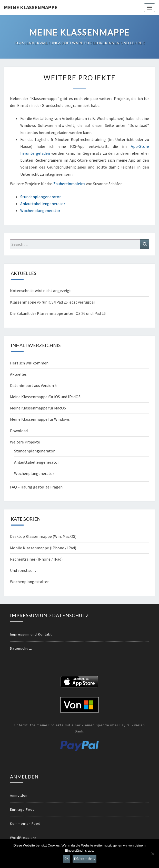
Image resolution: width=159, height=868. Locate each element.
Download (19, 431)
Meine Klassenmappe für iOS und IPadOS (45, 397)
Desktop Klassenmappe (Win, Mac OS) (43, 536)
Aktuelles (18, 374)
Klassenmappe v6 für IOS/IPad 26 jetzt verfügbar (53, 302)
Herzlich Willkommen (29, 363)
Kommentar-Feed (25, 824)
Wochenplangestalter (29, 582)
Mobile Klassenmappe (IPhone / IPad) (43, 548)
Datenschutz (21, 648)
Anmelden (19, 795)
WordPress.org (23, 838)
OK (66, 859)
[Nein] (153, 854)
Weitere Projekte (25, 442)
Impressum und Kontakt (31, 634)
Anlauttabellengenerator (43, 204)
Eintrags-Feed (22, 809)
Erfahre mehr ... (85, 859)
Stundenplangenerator (41, 197)
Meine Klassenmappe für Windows (40, 419)
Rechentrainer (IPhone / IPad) (36, 559)
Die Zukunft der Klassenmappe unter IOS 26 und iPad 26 (58, 313)
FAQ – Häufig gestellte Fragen (36, 487)
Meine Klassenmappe (31, 7)
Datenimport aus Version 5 (33, 385)
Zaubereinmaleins (69, 184)
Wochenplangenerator (40, 210)
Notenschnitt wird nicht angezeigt (41, 291)
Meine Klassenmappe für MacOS (38, 408)
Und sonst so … (24, 570)
